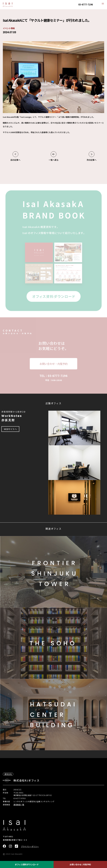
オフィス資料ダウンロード (27, 864)
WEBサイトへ (10, 429)
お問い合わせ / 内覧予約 (80, 864)
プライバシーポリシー (30, 846)
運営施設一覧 (19, 805)
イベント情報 (9, 28)
